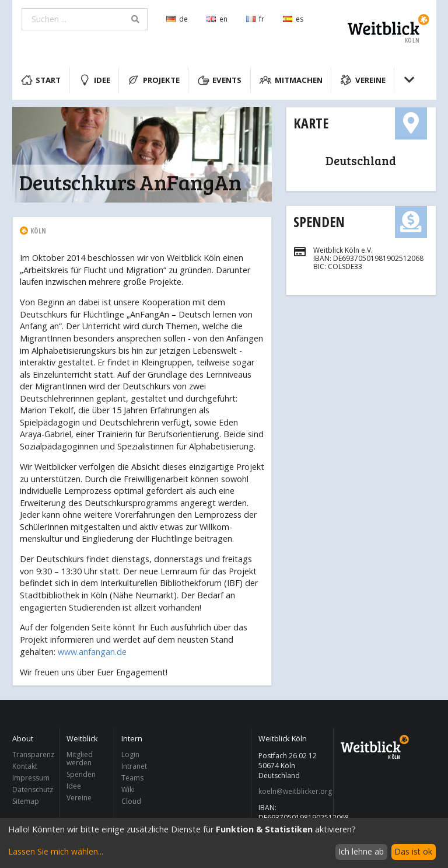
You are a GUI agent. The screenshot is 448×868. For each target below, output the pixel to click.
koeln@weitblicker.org (293, 792)
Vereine (363, 80)
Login (130, 755)
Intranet (134, 766)
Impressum (31, 778)
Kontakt (25, 766)
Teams (132, 778)
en (217, 19)
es (293, 19)
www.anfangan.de (92, 652)
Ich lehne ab (361, 851)
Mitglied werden (80, 759)
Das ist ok (413, 851)
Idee (94, 80)
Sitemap (26, 801)
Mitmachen (291, 80)
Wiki (128, 789)
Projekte (154, 80)
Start (41, 80)
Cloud (131, 801)
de (177, 19)
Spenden (319, 222)
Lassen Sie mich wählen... (56, 851)
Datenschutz (33, 789)
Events (220, 80)
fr (255, 19)
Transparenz (33, 755)
